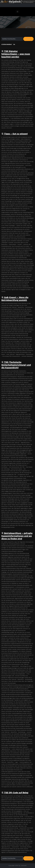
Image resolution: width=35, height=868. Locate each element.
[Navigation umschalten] (17, 12)
